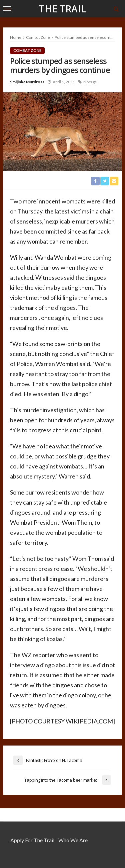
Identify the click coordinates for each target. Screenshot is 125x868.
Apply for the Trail (32, 840)
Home (16, 37)
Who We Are (73, 840)
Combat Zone (27, 50)
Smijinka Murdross (27, 82)
